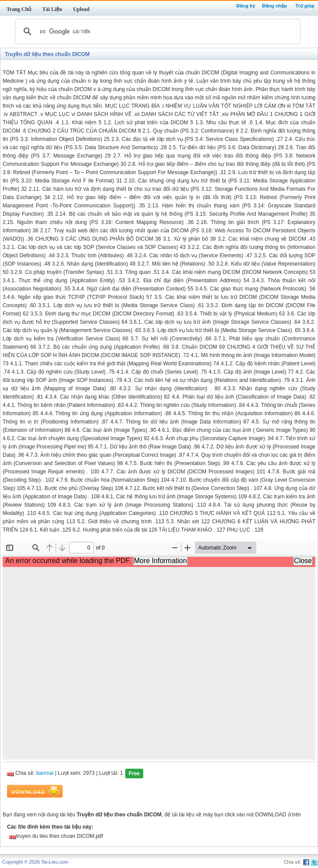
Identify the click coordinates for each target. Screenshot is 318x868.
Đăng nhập (274, 6)
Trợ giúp (305, 6)
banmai (45, 773)
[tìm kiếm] (156, 31)
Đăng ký (246, 6)
